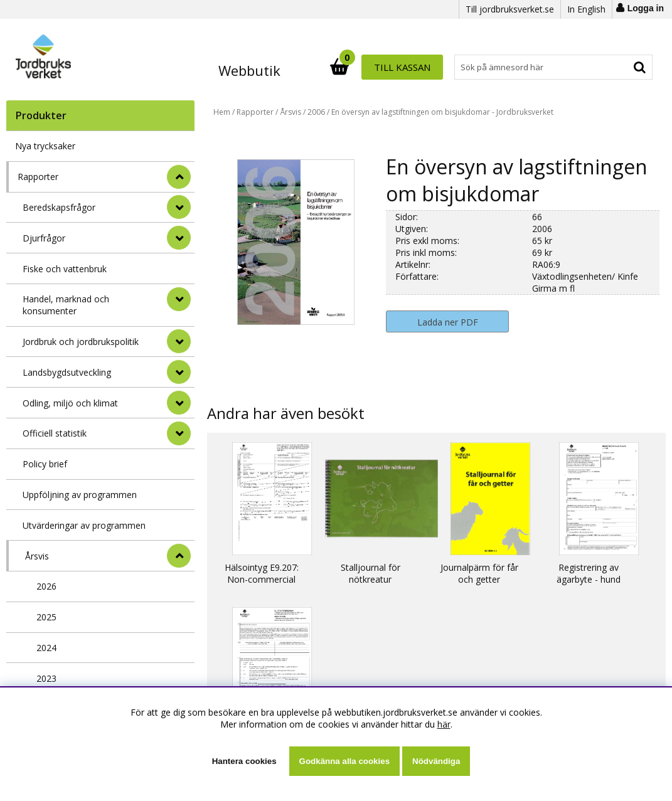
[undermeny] (179, 207)
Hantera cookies (244, 761)
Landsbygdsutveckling (67, 372)
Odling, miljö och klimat (70, 403)
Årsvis (37, 556)
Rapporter (38, 177)
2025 (46, 617)
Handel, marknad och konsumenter (66, 305)
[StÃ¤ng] (179, 177)
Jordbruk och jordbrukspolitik (81, 342)
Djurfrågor (44, 238)
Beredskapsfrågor (59, 207)
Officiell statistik (55, 433)
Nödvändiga (436, 761)
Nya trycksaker (45, 146)
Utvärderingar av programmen (84, 525)
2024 (46, 648)
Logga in (646, 8)
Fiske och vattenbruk (65, 269)
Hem (222, 112)
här (444, 724)
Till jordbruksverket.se (510, 9)
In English (586, 9)
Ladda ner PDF (448, 322)
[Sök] (391, 67)
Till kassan (612, 67)
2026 (46, 586)
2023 (46, 678)
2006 (316, 112)
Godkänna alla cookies (344, 761)
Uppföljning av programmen (80, 495)
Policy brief (45, 464)
